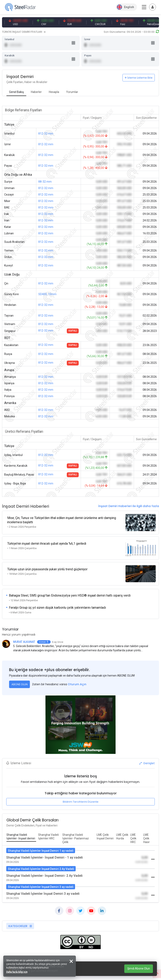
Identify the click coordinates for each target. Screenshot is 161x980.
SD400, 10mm (47, 295)
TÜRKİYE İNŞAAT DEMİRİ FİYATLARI (24, 32)
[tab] (16, 93)
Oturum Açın (77, 679)
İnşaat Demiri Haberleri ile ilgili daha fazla (129, 507)
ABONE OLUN (20, 679)
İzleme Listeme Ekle (139, 79)
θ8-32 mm (45, 183)
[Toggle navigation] (153, 7)
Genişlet (147, 758)
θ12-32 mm (46, 135)
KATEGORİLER (20, 921)
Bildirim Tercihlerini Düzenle (81, 797)
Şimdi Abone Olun (139, 968)
